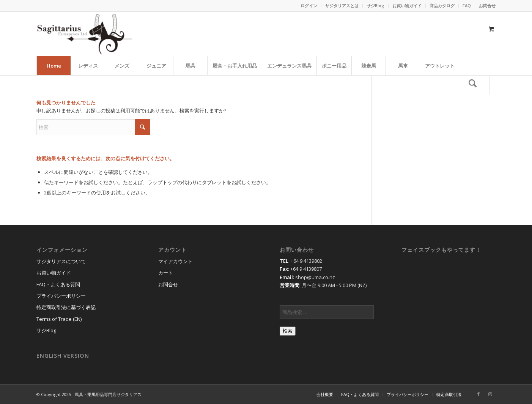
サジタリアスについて (61, 261)
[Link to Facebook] (478, 394)
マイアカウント (175, 261)
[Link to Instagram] (490, 394)
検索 (288, 331)
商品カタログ (442, 6)
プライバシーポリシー (61, 296)
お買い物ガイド (407, 6)
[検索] (473, 85)
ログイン (309, 6)
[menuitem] (309, 6)
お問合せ (487, 6)
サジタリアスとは (342, 6)
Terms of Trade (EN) (59, 319)
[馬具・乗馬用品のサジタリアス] (84, 34)
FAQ (467, 6)
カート (166, 273)
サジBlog (375, 6)
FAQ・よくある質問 (58, 284)
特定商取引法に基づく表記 (66, 307)
